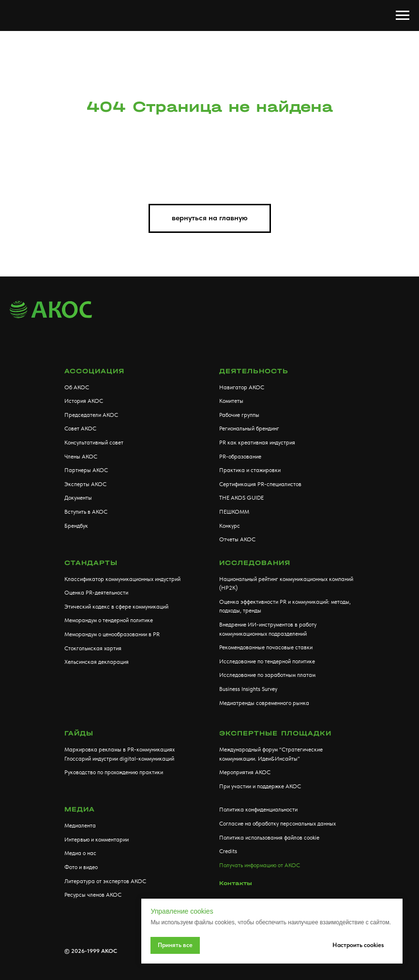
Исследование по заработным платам (267, 675)
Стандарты (91, 563)
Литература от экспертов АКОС (105, 881)
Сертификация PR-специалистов (260, 484)
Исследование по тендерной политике (267, 661)
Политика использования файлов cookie (269, 838)
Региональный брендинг (249, 429)
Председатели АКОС (91, 415)
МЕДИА (80, 809)
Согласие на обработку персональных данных (277, 824)
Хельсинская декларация (97, 662)
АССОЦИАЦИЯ (94, 371)
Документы (78, 498)
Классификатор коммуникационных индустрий (122, 579)
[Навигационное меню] (403, 15)
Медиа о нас (80, 853)
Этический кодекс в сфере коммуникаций (116, 607)
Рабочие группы (239, 415)
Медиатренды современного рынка (264, 703)
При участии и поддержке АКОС (260, 786)
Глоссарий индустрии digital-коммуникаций (119, 759)
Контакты (236, 883)
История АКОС (84, 401)
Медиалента (80, 826)
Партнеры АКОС (86, 470)
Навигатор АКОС (242, 387)
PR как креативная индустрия (257, 443)
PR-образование (240, 457)
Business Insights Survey (248, 689)
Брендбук (76, 526)
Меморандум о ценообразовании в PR (112, 634)
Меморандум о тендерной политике (109, 620)
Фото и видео (81, 867)
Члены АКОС (81, 457)
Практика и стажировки (250, 470)
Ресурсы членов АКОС (93, 895)
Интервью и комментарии (97, 840)
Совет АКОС (80, 429)
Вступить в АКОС (86, 512)
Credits (228, 851)
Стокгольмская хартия (93, 648)
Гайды (79, 733)
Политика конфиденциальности (258, 810)
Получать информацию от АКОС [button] (260, 865)
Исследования (255, 563)
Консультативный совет (94, 443)
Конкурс (230, 526)
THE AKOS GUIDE (241, 498)
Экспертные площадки (275, 733)
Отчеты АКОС (237, 539)
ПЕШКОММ (234, 512)
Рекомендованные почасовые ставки (266, 647)
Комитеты (231, 401)
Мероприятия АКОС (245, 772)
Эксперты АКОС (85, 484)
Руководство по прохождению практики (114, 772)
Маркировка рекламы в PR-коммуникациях (120, 750)
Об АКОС (77, 387)
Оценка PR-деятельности (96, 593)
